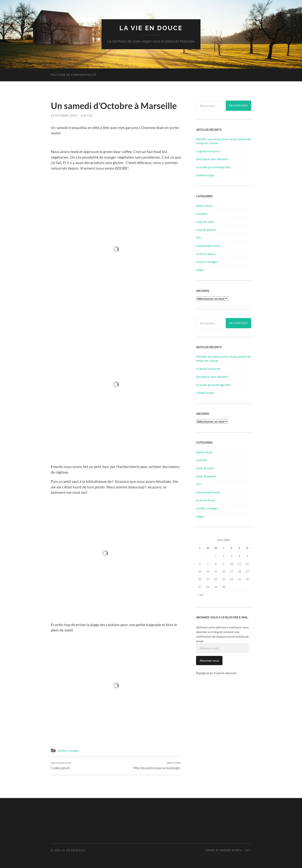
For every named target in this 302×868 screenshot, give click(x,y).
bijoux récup (204, 205)
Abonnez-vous (209, 660)
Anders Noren (231, 850)
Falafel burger (205, 175)
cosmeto (202, 214)
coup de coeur (205, 222)
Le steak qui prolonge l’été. (213, 167)
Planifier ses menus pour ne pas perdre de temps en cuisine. (223, 141)
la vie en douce (151, 28)
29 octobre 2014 (64, 115)
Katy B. (87, 115)
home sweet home (208, 246)
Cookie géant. (61, 766)
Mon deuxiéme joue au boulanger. (157, 766)
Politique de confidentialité (74, 75)
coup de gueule (206, 229)
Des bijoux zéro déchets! (212, 159)
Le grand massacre (208, 151)
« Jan (201, 595)
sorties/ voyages (68, 751)
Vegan (200, 270)
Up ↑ (248, 850)
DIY (199, 238)
